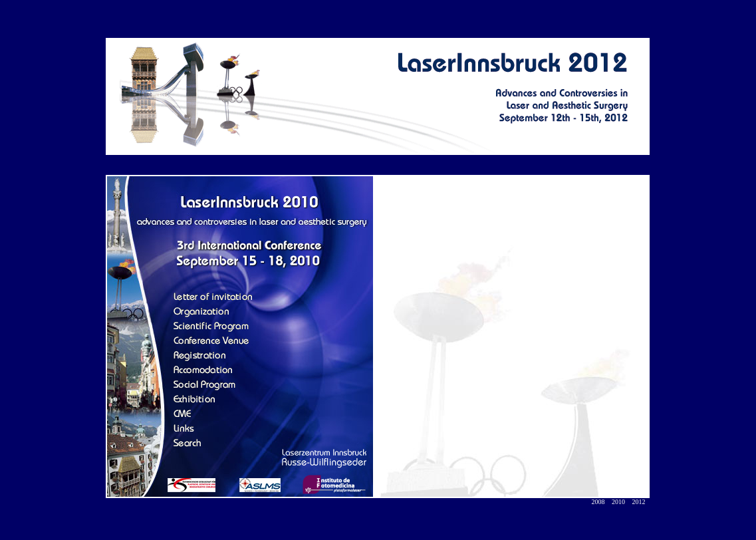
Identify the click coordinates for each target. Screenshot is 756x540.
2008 (598, 502)
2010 (618, 502)
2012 (639, 502)
